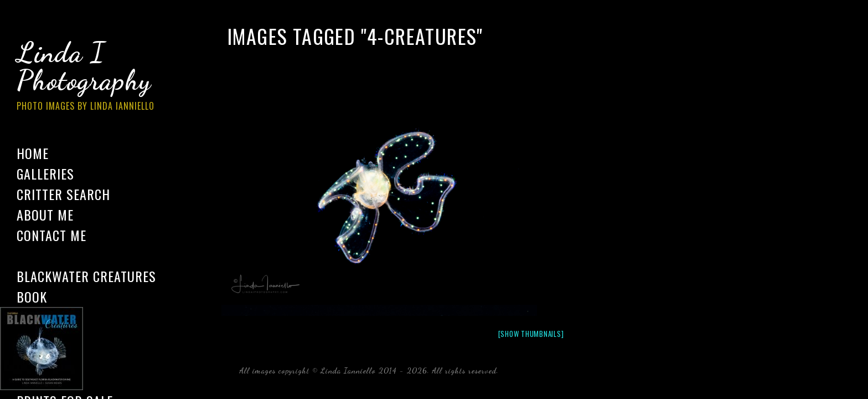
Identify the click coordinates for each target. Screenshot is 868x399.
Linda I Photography (94, 77)
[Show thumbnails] (531, 334)
